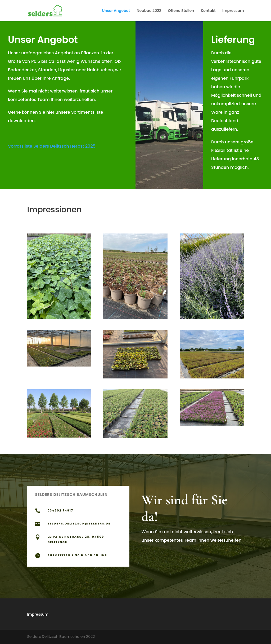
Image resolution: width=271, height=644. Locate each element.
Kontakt (208, 11)
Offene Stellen (181, 11)
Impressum (233, 11)
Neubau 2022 (149, 11)
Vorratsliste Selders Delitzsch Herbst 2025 (52, 146)
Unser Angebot (116, 11)
